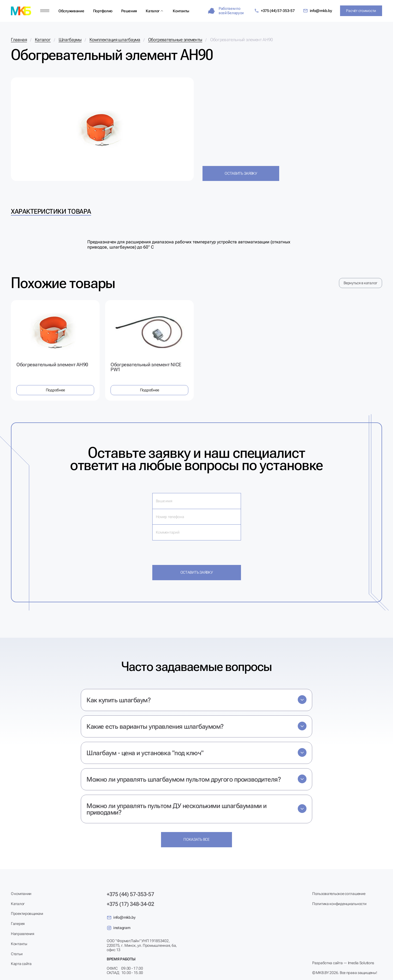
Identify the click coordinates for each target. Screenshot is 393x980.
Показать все (196, 839)
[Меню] (45, 11)
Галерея (18, 924)
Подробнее (55, 390)
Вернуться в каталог (361, 283)
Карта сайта (21, 964)
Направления (23, 934)
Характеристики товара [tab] (51, 211)
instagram (118, 928)
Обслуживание (71, 11)
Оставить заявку (241, 173)
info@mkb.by (318, 11)
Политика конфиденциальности (339, 904)
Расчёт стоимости (361, 11)
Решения (129, 11)
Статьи (17, 954)
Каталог (153, 11)
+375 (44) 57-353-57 (274, 11)
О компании (21, 894)
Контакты (181, 11)
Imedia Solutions (361, 963)
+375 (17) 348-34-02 (130, 904)
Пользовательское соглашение (339, 894)
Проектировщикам (27, 914)
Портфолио (103, 11)
